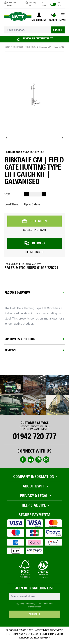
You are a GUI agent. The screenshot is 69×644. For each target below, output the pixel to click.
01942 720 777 (34, 436)
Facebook (23, 460)
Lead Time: (12, 204)
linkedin (31, 460)
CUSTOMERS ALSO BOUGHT (21, 339)
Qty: (7, 194)
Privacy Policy (35, 607)
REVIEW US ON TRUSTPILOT (38, 38)
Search (58, 30)
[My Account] (39, 17)
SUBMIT (34, 614)
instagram (38, 460)
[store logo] (18, 17)
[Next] (62, 138)
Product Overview (17, 293)
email (46, 460)
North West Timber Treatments (20, 47)
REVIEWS (10, 350)
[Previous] (7, 138)
